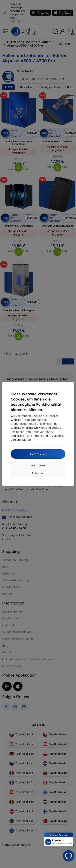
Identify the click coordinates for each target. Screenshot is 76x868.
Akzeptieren (38, 454)
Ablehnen (38, 473)
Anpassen (38, 465)
